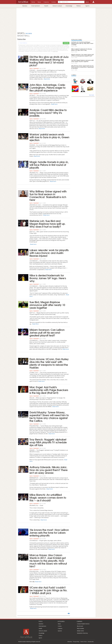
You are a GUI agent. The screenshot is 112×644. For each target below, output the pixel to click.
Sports (87, 6)
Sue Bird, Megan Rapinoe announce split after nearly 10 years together (47, 305)
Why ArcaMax (80, 628)
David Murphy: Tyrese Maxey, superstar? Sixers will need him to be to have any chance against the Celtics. (49, 416)
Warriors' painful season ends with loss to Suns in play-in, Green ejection (49, 137)
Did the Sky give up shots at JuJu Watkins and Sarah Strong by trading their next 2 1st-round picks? (49, 61)
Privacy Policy (76, 642)
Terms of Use (83, 642)
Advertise (70, 642)
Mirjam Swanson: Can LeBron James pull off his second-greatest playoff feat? (47, 332)
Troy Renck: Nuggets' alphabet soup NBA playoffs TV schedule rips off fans (48, 442)
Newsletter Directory (82, 633)
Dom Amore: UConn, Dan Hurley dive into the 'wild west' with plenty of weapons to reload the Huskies (49, 363)
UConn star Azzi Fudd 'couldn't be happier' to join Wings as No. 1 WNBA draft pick (48, 590)
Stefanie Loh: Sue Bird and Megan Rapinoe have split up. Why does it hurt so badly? (47, 224)
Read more (47, 79)
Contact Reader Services (83, 624)
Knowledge (69, 6)
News (59, 624)
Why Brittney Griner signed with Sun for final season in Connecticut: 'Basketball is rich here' (48, 195)
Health (46, 6)
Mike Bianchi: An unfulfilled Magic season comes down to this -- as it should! (48, 497)
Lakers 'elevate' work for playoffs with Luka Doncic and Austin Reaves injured (49, 253)
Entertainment (36, 6)
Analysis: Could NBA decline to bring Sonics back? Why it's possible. (48, 113)
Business (25, 6)
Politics (79, 6)
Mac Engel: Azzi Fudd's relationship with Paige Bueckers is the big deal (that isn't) (49, 390)
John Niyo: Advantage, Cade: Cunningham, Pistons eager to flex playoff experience (47, 87)
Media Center (80, 631)
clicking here (55, 51)
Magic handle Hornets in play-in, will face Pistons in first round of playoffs (49, 165)
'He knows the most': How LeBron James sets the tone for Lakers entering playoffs (49, 532)
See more (92, 95)
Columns (60, 628)
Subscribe (66, 43)
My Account (80, 626)
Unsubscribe (91, 642)
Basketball (36, 68)
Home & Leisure (57, 6)
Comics (60, 626)
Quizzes (60, 631)
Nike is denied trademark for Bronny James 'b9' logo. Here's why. (48, 278)
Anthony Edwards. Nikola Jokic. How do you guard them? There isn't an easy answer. (48, 470)
